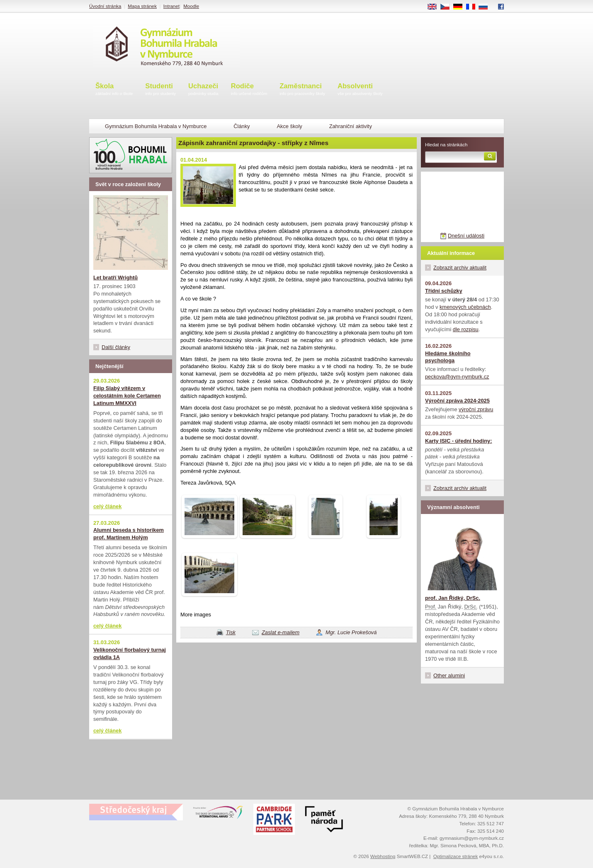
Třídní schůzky (444, 291)
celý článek (107, 506)
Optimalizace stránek (456, 856)
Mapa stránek (142, 6)
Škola (114, 90)
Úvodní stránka (105, 6)
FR (473, 7)
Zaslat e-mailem (281, 632)
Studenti (160, 90)
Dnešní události (466, 236)
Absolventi (360, 90)
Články (242, 126)
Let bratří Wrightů (115, 278)
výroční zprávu (476, 409)
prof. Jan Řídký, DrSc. (453, 598)
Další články (116, 347)
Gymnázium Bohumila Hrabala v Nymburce (156, 126)
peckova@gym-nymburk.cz (457, 377)
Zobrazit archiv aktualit (460, 268)
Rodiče (249, 90)
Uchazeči (203, 90)
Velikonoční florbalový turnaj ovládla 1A (130, 653)
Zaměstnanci (302, 90)
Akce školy (289, 126)
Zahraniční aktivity (351, 126)
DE (461, 7)
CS (448, 7)
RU (486, 7)
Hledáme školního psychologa (448, 357)
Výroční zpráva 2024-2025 (457, 401)
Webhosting (383, 856)
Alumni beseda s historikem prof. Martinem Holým (129, 534)
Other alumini (449, 675)
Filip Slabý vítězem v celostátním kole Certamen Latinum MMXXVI (127, 396)
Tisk (231, 632)
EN (435, 7)
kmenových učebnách (465, 307)
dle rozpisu (466, 329)
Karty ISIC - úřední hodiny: (458, 441)
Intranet (171, 6)
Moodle (191, 6)
